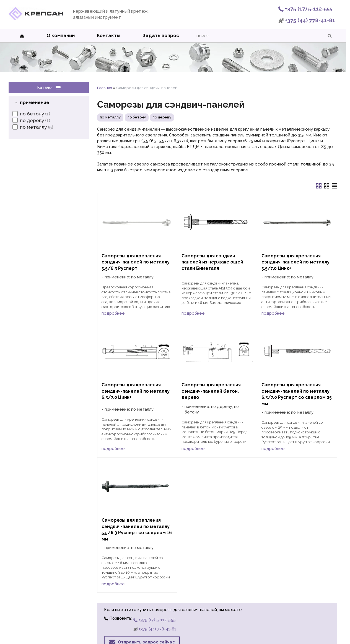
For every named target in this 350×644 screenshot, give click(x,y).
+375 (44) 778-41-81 (307, 20)
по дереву (162, 117)
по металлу (110, 117)
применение (35, 102)
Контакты (109, 35)
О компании (61, 35)
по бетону (137, 117)
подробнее (113, 313)
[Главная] (36, 19)
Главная (105, 88)
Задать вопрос (161, 35)
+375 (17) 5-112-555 (305, 9)
